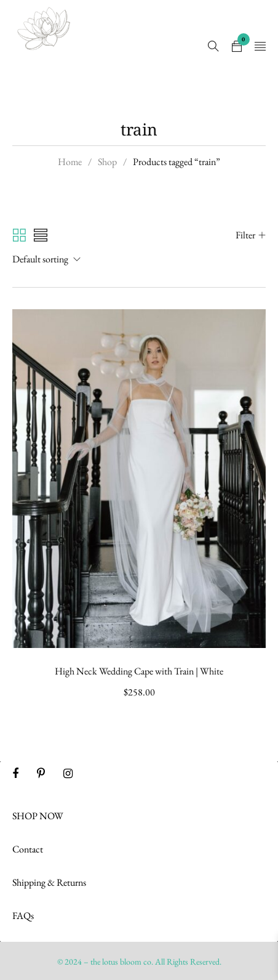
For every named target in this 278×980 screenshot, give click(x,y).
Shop (107, 162)
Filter (245, 235)
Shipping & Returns (49, 882)
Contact (28, 849)
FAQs (23, 916)
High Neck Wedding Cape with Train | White (139, 671)
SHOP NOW (38, 816)
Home (70, 162)
